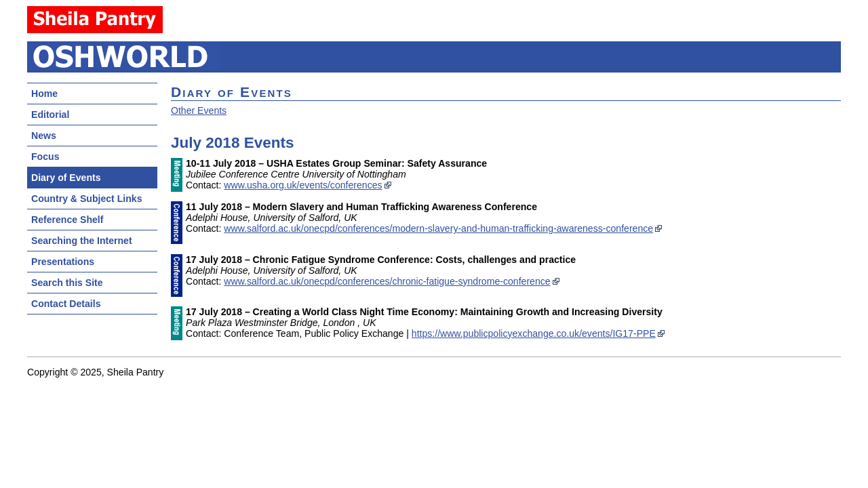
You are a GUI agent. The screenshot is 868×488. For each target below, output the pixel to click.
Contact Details (66, 304)
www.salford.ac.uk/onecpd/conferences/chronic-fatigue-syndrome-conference (387, 281)
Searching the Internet (82, 241)
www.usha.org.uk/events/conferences (303, 185)
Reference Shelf (67, 220)
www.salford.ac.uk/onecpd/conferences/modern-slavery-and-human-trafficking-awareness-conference (438, 228)
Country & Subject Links (86, 199)
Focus (45, 157)
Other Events (199, 110)
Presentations (63, 262)
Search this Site (67, 283)
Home (44, 94)
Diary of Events (66, 178)
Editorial (50, 115)
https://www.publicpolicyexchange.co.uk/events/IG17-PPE (534, 333)
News (44, 136)
